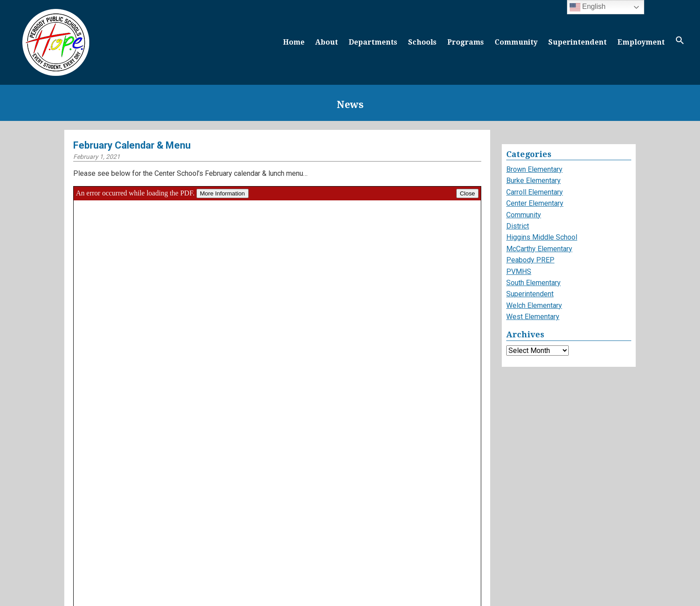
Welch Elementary (534, 305)
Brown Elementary (534, 169)
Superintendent (577, 42)
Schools (422, 42)
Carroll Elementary (535, 192)
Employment (641, 42)
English (588, 7)
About (327, 42)
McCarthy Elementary (539, 249)
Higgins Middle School (542, 237)
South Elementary (533, 283)
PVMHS (519, 272)
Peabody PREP (530, 260)
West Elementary (533, 317)
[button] (680, 42)
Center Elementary (535, 203)
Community (516, 42)
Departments (373, 42)
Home (294, 42)
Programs (466, 42)
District (518, 226)
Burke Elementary (533, 181)
